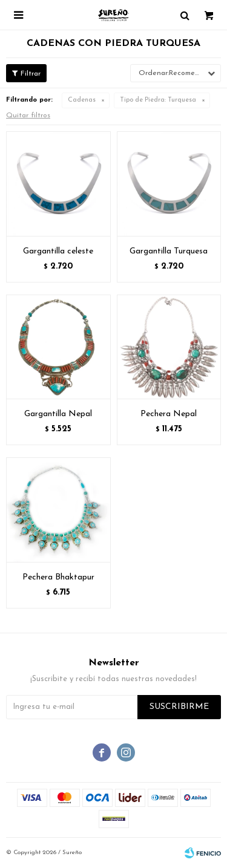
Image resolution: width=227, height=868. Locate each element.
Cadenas (82, 100)
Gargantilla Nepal (58, 414)
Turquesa (158, 100)
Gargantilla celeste (58, 251)
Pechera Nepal (169, 414)
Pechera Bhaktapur (58, 577)
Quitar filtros (28, 116)
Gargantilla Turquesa (169, 251)
